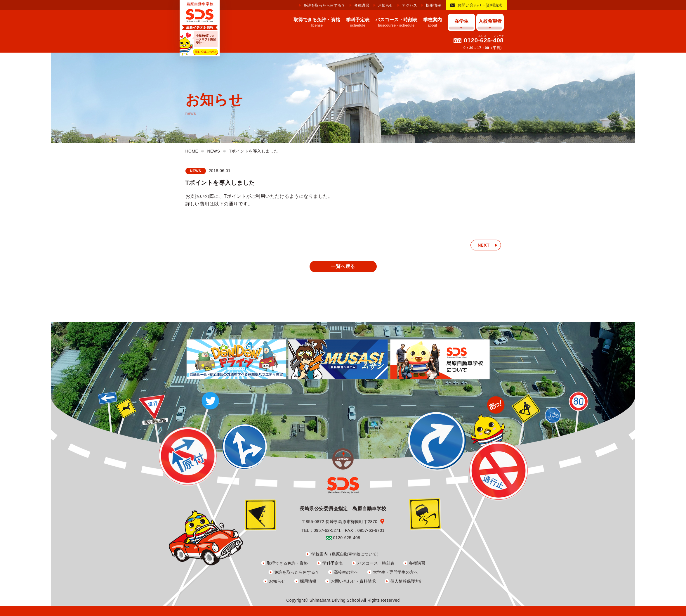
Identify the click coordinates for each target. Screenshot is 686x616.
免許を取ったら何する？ (324, 5)
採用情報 (433, 5)
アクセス (409, 5)
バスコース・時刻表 (376, 563)
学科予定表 (333, 563)
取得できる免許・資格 (287, 563)
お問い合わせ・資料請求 (480, 5)
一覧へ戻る (343, 266)
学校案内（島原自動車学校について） (346, 554)
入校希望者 (490, 21)
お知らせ (385, 5)
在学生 (461, 21)
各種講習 (362, 5)
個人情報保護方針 (407, 581)
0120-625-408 (484, 40)
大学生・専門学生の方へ (395, 572)
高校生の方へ (346, 572)
